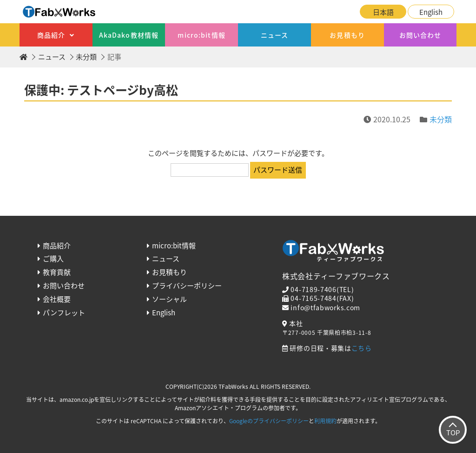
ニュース (274, 35)
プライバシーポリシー (187, 286)
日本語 (383, 12)
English (431, 12)
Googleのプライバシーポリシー (269, 421)
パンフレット (64, 313)
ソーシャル (169, 299)
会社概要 (57, 299)
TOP (453, 433)
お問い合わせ (420, 35)
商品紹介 (51, 35)
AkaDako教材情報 (129, 35)
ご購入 (53, 259)
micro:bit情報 (201, 35)
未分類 (86, 57)
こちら (362, 348)
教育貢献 (57, 272)
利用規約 (325, 421)
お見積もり (347, 35)
